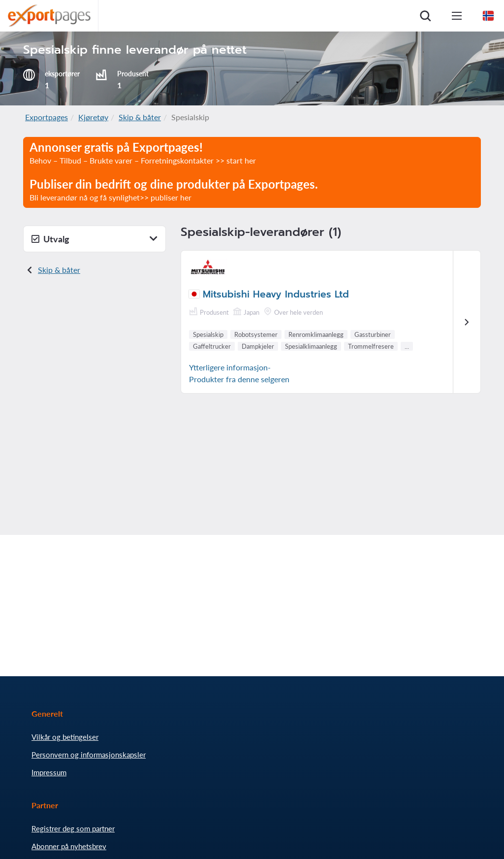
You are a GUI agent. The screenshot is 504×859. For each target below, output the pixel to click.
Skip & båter (140, 117)
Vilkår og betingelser (65, 737)
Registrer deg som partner (73, 828)
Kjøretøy (93, 117)
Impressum (49, 772)
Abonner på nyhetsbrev (69, 846)
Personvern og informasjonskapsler (89, 755)
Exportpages (47, 117)
